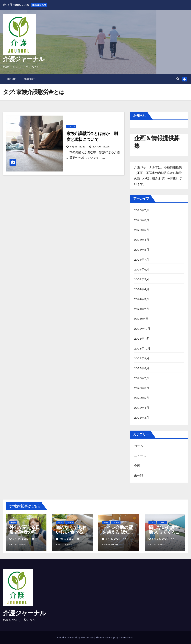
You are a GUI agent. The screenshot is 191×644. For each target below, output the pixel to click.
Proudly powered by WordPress (76, 638)
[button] (178, 79)
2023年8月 (142, 368)
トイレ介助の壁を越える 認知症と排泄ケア (118, 532)
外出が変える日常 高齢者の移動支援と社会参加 (25, 532)
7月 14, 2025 (21, 539)
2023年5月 (142, 398)
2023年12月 (142, 329)
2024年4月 (142, 289)
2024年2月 (142, 309)
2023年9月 (142, 358)
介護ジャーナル (24, 59)
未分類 (139, 476)
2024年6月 (142, 269)
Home (11, 79)
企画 (137, 466)
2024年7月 (142, 260)
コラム (139, 446)
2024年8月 (142, 250)
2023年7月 (142, 378)
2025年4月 (142, 240)
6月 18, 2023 (78, 147)
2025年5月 (142, 230)
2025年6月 (142, 220)
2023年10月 (142, 348)
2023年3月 (142, 418)
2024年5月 (142, 279)
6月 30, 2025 (160, 539)
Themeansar (126, 638)
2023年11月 (142, 339)
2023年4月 (142, 408)
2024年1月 (141, 319)
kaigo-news (100, 147)
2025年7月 (142, 210)
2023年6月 (142, 388)
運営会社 (29, 79)
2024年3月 (142, 299)
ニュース (71, 126)
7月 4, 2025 (113, 539)
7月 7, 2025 (66, 539)
